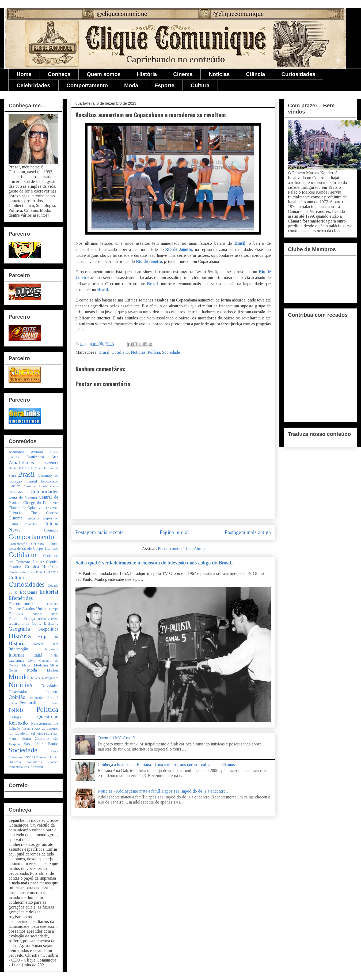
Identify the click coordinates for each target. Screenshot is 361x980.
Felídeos (36, 614)
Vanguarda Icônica (43, 762)
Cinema (183, 74)
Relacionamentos (45, 723)
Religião (14, 729)
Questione (48, 717)
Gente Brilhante (45, 623)
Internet (16, 655)
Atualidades (21, 463)
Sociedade (171, 352)
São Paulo (34, 744)
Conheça (59, 74)
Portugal (15, 717)
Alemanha (17, 452)
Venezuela (16, 767)
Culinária (51, 572)
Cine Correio (44, 513)
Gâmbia (53, 619)
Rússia (41, 734)
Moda (131, 85)
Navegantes (50, 678)
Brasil (240, 243)
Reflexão (18, 723)
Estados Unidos (35, 609)
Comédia (51, 530)
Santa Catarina (35, 738)
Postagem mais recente (100, 532)
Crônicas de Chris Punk (26, 572)
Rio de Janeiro (179, 249)
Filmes (54, 614)
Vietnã (39, 767)
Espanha (53, 604)
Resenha (27, 729)
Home (24, 74)
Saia (49, 734)
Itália (55, 655)
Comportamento (87, 85)
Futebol (41, 619)
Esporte (164, 85)
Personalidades (33, 703)
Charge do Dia (36, 503)
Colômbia (31, 524)
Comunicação (18, 544)
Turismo (42, 757)
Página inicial (174, 532)
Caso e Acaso (35, 486)
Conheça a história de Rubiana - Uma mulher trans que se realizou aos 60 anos (166, 765)
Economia (28, 592)
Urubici (53, 757)
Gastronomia (19, 623)
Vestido (29, 767)
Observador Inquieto (33, 692)
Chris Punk (51, 508)
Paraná (53, 698)
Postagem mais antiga (248, 532)
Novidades (50, 686)
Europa (54, 609)
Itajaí (38, 655)
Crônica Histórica (42, 567)
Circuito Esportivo (42, 518)
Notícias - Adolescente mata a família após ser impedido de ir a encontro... (163, 791)
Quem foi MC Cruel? (116, 738)
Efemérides (21, 598)
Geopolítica (48, 629)
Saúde (53, 744)
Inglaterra (52, 649)
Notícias (219, 74)
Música (36, 678)
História (147, 74)
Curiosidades (298, 74)
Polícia (154, 352)
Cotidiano (120, 352)
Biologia (26, 468)
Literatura (16, 660)
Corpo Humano (46, 548)
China (54, 503)
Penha (13, 703)
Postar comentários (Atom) (181, 549)
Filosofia (16, 619)
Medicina (41, 665)
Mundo (19, 677)
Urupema (15, 762)
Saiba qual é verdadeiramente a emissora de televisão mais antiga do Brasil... (155, 563)
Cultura (200, 85)
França (29, 619)
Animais (37, 452)
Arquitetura (35, 457)
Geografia (19, 629)
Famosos (16, 614)
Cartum (14, 486)
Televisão (15, 757)
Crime (38, 562)
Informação (18, 649)
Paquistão (37, 698)
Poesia (54, 703)
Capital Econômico (42, 481)
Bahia (13, 468)
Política (47, 709)
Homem (38, 644)
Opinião (17, 697)
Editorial (49, 592)
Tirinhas (29, 757)
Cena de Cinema (23, 497)
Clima (13, 524)
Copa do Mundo (20, 549)
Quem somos (104, 74)
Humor (54, 644)
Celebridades (33, 85)
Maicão (27, 665)
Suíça (54, 751)
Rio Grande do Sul (22, 734)
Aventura (51, 463)
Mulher (53, 670)
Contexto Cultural (45, 544)
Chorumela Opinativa (25, 508)
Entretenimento (22, 604)
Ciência (255, 74)
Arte (55, 457)
